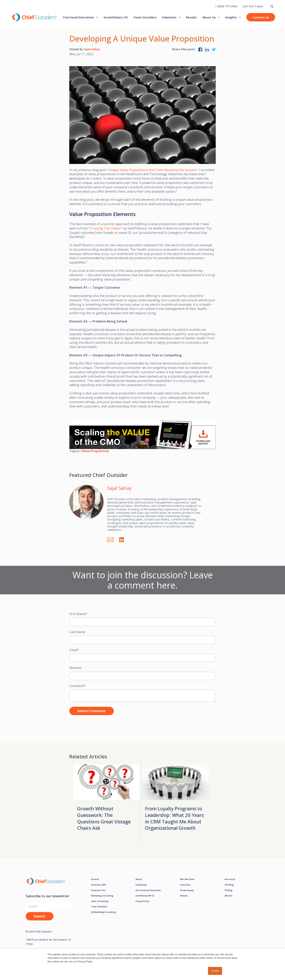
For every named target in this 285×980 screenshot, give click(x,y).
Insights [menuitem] (231, 17)
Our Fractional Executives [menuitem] (148, 890)
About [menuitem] (139, 879)
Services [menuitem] (95, 879)
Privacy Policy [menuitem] (142, 901)
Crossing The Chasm (105, 228)
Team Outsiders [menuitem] (145, 17)
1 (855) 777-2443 (226, 6)
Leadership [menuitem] (141, 885)
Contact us (261, 17)
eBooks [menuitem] (228, 896)
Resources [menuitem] (230, 879)
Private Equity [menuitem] (187, 890)
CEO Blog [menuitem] (229, 885)
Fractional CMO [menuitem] (99, 885)
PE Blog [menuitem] (228, 890)
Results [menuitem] (191, 17)
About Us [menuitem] (209, 17)
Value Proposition (95, 451)
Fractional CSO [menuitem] (98, 890)
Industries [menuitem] (169, 17)
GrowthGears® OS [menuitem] (145, 896)
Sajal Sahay (92, 49)
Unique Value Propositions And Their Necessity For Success (152, 170)
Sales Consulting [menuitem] (100, 901)
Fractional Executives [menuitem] (79, 17)
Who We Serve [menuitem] (187, 879)
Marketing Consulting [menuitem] (102, 896)
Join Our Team (253, 6)
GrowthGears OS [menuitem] (116, 17)
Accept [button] (215, 971)
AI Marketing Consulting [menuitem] (103, 912)
